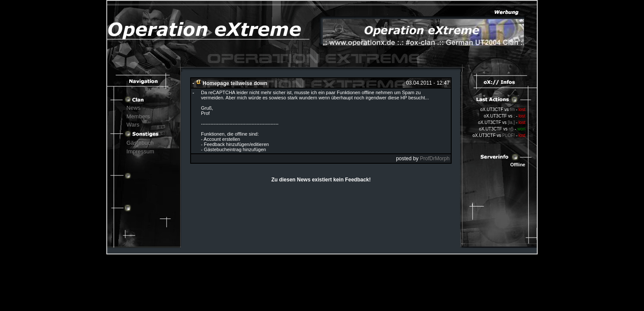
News (134, 108)
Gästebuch (140, 143)
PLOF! (509, 135)
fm (512, 109)
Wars (133, 125)
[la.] (511, 122)
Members (138, 116)
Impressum (140, 151)
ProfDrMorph (435, 159)
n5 (511, 129)
